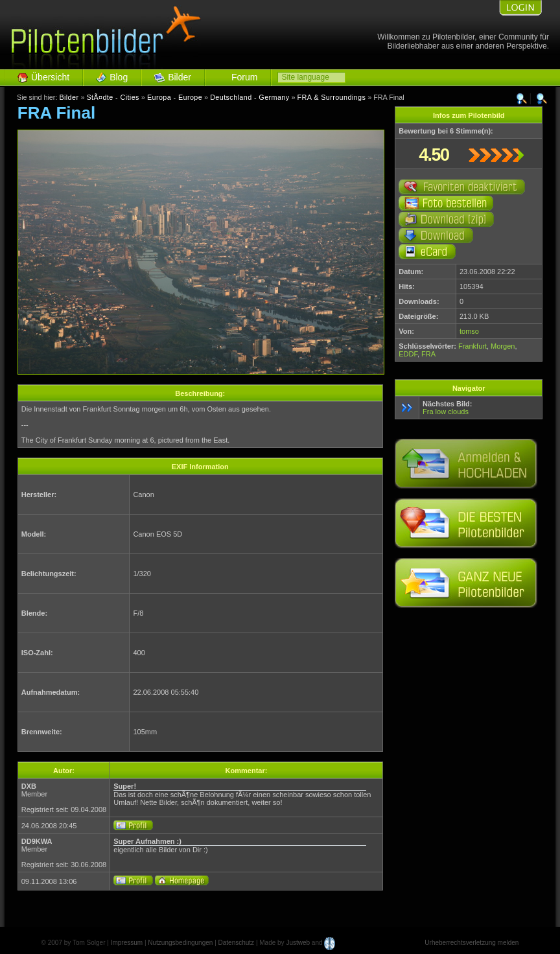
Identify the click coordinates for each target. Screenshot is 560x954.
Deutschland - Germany (250, 97)
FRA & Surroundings (332, 97)
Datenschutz (237, 943)
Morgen (503, 346)
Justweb (298, 943)
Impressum (127, 943)
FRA (428, 354)
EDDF (408, 354)
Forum (244, 77)
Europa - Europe (175, 97)
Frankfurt (472, 346)
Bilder (180, 77)
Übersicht (50, 77)
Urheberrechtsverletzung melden (472, 943)
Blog (119, 77)
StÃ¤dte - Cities (112, 97)
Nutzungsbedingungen (180, 943)
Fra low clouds (446, 412)
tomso (469, 331)
